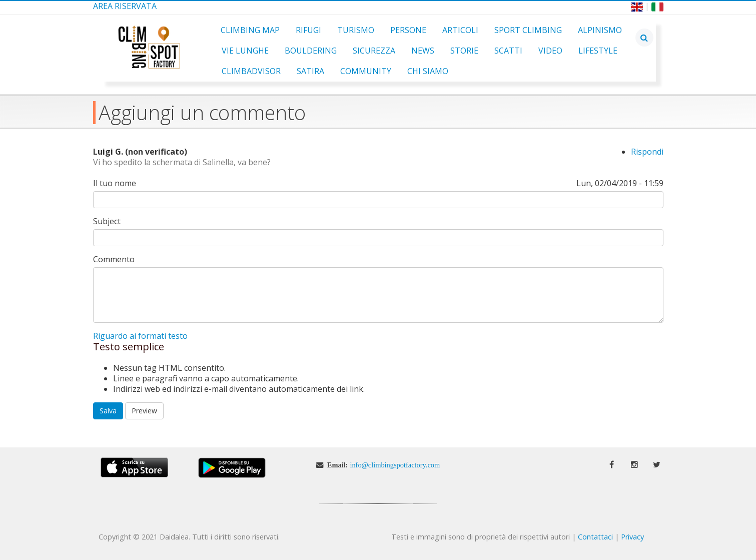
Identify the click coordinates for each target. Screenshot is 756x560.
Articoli (460, 30)
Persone (408, 30)
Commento (114, 259)
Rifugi (308, 30)
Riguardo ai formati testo (140, 336)
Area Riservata (125, 6)
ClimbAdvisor (251, 71)
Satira (310, 71)
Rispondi (647, 152)
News (423, 51)
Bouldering (311, 51)
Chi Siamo (428, 71)
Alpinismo (600, 30)
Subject (107, 221)
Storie (464, 51)
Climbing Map (250, 30)
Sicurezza (374, 51)
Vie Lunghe (245, 51)
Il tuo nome (115, 183)
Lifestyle (598, 51)
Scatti (508, 51)
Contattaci (595, 537)
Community (366, 71)
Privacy (632, 537)
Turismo (356, 30)
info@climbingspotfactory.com (395, 465)
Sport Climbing (528, 30)
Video (550, 51)
